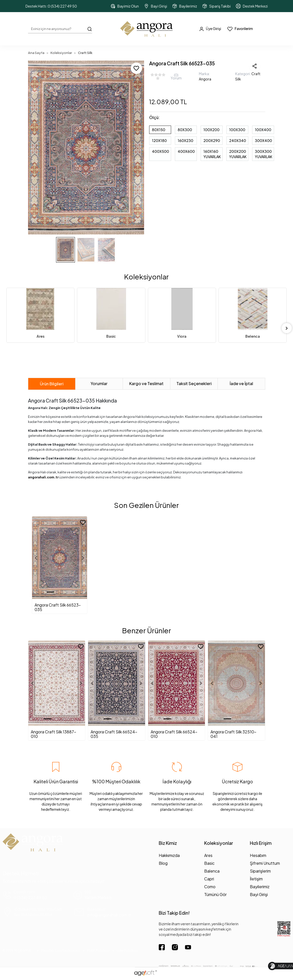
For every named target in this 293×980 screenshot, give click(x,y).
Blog (163, 863)
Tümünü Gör (215, 894)
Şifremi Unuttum (265, 863)
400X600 (186, 151)
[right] (287, 328)
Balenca (212, 871)
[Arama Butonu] (90, 28)
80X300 (185, 130)
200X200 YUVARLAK (238, 154)
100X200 (211, 130)
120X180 (159, 140)
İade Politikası (127, 951)
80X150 (159, 130)
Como (210, 887)
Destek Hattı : (51, 6)
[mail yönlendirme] (109, 912)
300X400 (263, 140)
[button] (37, 148)
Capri (209, 879)
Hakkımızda (169, 855)
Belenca (253, 336)
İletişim (256, 879)
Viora (182, 336)
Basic (111, 336)
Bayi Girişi (259, 894)
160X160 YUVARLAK (212, 154)
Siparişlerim (260, 871)
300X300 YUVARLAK (264, 154)
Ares (41, 336)
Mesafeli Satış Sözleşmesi (61, 951)
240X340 (238, 140)
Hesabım (258, 855)
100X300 (237, 130)
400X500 (161, 151)
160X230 (185, 140)
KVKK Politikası (98, 951)
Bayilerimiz (260, 887)
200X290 (212, 140)
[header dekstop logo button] (147, 29)
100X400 (263, 130)
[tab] (52, 384)
